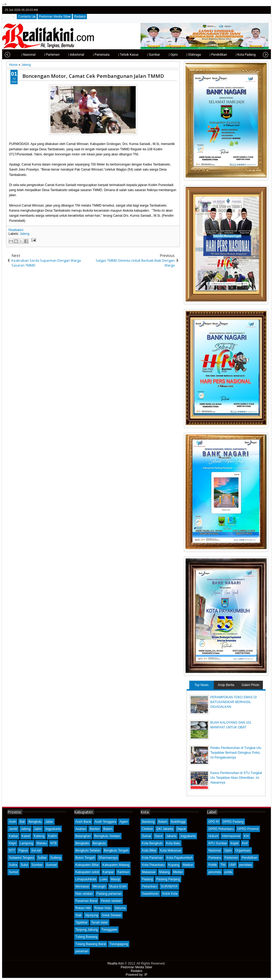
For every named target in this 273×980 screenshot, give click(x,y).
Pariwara (214, 858)
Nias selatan (84, 894)
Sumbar (37, 865)
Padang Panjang (168, 879)
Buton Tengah (85, 858)
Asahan (81, 829)
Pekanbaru (150, 886)
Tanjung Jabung (87, 930)
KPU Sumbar (218, 843)
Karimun (123, 872)
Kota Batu (173, 843)
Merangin (99, 886)
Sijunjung (92, 915)
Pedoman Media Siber (55, 17)
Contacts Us (27, 17)
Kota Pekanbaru (153, 865)
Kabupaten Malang (116, 865)
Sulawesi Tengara (21, 858)
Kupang (174, 865)
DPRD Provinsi (248, 829)
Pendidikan (249, 858)
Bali (22, 822)
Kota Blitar (149, 850)
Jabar (49, 822)
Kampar (108, 872)
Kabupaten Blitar (87, 865)
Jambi (13, 829)
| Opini (163, 55)
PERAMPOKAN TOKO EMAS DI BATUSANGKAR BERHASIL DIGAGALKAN (234, 702)
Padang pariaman (109, 894)
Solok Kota (170, 894)
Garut (159, 836)
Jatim (38, 829)
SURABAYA (169, 886)
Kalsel (26, 836)
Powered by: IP (136, 975)
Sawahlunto (150, 894)
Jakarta (171, 836)
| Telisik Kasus (118, 55)
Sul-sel (36, 850)
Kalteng (39, 836)
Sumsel (51, 865)
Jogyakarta (53, 829)
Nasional (214, 850)
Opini (228, 850)
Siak (79, 915)
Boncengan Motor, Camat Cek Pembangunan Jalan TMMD (93, 76)
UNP (232, 865)
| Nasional (18, 55)
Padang (147, 879)
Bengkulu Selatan (88, 850)
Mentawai (82, 886)
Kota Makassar (171, 850)
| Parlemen (42, 55)
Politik (212, 865)
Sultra (13, 865)
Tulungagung (119, 944)
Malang (164, 872)
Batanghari (83, 836)
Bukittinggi (178, 822)
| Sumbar (143, 55)
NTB (54, 843)
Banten (95, 829)
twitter (244, 10)
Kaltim (52, 836)
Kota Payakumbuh (179, 858)
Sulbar (42, 858)
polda (228, 872)
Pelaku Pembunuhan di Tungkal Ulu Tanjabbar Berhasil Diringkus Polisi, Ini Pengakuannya (236, 753)
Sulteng (56, 858)
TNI (223, 865)
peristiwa (245, 865)
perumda (214, 872)
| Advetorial (66, 55)
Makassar (149, 872)
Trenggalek (109, 930)
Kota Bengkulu (152, 843)
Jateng (25, 234)
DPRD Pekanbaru (221, 829)
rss (265, 10)
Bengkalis (82, 843)
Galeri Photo (250, 685)
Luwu (104, 879)
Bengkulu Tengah (116, 850)
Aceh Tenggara (105, 822)
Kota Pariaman (152, 858)
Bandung (148, 822)
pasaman (82, 951)
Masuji (115, 879)
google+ (258, 10)
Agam (124, 822)
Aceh (12, 822)
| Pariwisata (91, 55)
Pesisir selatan (111, 901)
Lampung (26, 843)
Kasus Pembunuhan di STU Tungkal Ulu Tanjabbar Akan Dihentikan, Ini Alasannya (236, 778)
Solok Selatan (111, 915)
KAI (246, 836)
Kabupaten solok (87, 872)
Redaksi (80, 17)
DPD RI (214, 822)
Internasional (231, 836)
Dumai (146, 836)
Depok (181, 829)
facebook (251, 10)
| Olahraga (183, 55)
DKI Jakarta (165, 829)
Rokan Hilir (83, 908)
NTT (12, 850)
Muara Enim (118, 886)
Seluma (120, 908)
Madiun (188, 865)
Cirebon (147, 829)
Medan (178, 872)
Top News (201, 685)
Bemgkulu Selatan (107, 836)
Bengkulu (35, 822)
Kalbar (13, 836)
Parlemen (231, 858)
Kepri (13, 843)
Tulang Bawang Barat (91, 944)
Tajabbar (82, 922)
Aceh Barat (83, 822)
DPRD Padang (233, 822)
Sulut (24, 865)
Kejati (234, 843)
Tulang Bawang (87, 937)
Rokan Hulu (103, 908)
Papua (23, 850)
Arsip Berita (226, 685)
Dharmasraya (108, 858)
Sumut (13, 872)
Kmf (245, 843)
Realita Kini (116, 963)
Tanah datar (100, 922)
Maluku (42, 843)
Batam (108, 829)
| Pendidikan (208, 55)
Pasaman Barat (87, 901)
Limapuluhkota (86, 879)
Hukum (213, 836)
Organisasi (243, 850)
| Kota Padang (235, 55)
